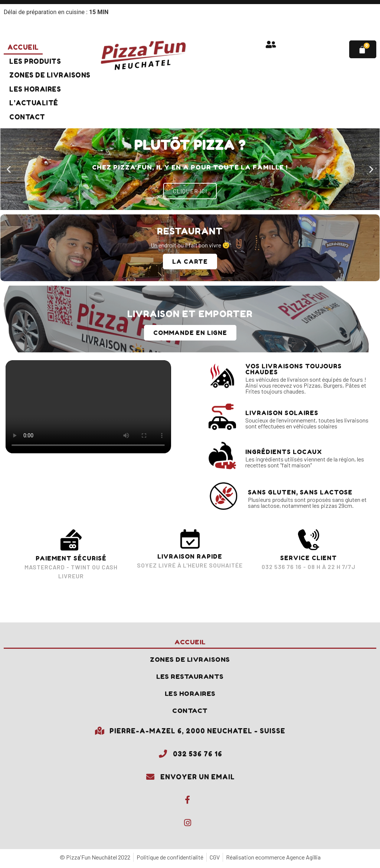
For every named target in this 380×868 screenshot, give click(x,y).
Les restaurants (190, 678)
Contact (27, 117)
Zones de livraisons (50, 75)
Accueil (23, 47)
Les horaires (35, 89)
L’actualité (34, 103)
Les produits (35, 61)
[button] (9, 169)
